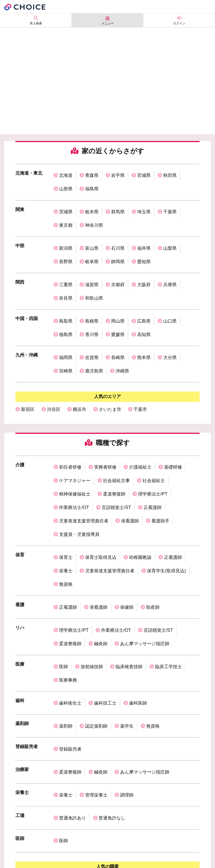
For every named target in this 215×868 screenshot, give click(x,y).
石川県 (118, 229)
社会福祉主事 (116, 424)
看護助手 (160, 452)
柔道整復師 (114, 433)
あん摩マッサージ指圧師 (145, 545)
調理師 (127, 667)
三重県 (66, 257)
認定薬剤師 (96, 611)
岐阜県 (92, 239)
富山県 (92, 229)
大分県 (170, 313)
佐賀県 (92, 313)
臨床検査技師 (129, 564)
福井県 (144, 229)
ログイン (179, 20)
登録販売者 (70, 629)
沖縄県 (122, 323)
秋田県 (170, 173)
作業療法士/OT (74, 442)
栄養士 (66, 489)
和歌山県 (94, 267)
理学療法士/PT (153, 433)
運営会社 (15, 847)
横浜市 (80, 359)
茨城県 (66, 201)
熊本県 (144, 313)
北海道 (66, 173)
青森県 (92, 173)
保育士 (66, 480)
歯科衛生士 (70, 592)
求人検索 (36, 20)
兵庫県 (170, 257)
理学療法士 (154, 741)
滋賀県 (92, 257)
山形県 (66, 183)
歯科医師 (138, 592)
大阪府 (144, 257)
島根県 (92, 285)
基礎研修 (173, 415)
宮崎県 (66, 323)
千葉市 (140, 359)
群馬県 (118, 201)
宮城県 (144, 173)
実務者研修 (105, 415)
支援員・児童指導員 (79, 461)
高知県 (144, 295)
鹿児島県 (94, 323)
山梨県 (170, 229)
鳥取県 (66, 285)
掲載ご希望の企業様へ (114, 847)
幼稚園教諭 (140, 480)
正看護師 (153, 442)
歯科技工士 (105, 592)
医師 (64, 564)
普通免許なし (112, 686)
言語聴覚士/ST (116, 442)
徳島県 (66, 295)
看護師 (54, 741)
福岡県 (66, 313)
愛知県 (144, 239)
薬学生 (127, 611)
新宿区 (28, 359)
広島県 (144, 285)
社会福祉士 (154, 424)
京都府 (118, 257)
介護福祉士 (140, 415)
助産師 (153, 517)
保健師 (127, 517)
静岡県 (118, 239)
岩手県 (118, 173)
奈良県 (66, 267)
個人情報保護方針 (46, 847)
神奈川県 (94, 211)
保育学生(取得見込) (166, 489)
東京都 (66, 211)
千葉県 (170, 201)
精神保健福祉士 (75, 433)
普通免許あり (73, 686)
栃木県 (92, 201)
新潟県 (66, 229)
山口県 (170, 285)
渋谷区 (54, 359)
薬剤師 (66, 611)
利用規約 (78, 847)
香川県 (92, 295)
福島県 (92, 183)
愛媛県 (118, 295)
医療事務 (68, 573)
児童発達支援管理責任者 (84, 452)
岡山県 (118, 285)
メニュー (107, 21)
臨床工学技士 (169, 564)
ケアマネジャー (75, 424)
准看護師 (130, 452)
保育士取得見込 (101, 480)
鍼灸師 (101, 545)
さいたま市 (110, 359)
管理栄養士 (96, 667)
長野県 (66, 239)
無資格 (66, 498)
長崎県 (118, 313)
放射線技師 (92, 564)
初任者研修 (70, 415)
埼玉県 (144, 201)
